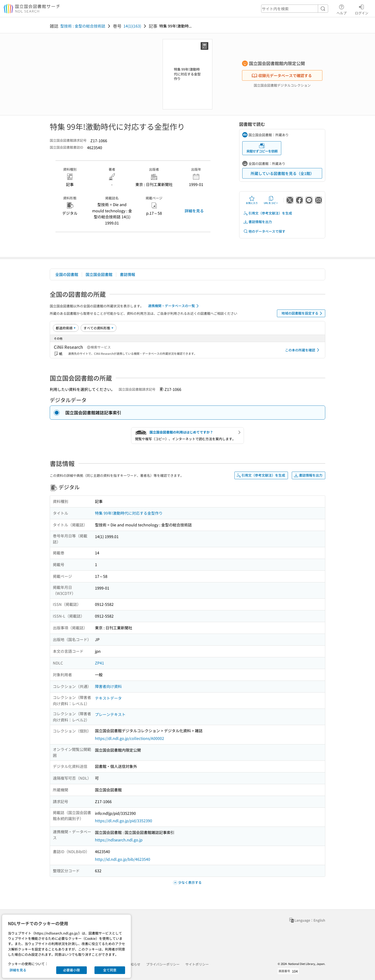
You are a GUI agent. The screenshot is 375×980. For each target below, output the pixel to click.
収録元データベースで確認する (282, 75)
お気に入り (252, 200)
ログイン (362, 9)
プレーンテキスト (110, 714)
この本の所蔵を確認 (303, 350)
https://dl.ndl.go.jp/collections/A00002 (130, 738)
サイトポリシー (197, 964)
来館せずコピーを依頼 (262, 148)
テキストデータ (108, 698)
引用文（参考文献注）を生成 (268, 213)
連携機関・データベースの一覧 (174, 306)
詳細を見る (194, 211)
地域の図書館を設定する (303, 313)
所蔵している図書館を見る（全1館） (282, 173)
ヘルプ (342, 9)
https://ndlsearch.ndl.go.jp (119, 840)
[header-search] (295, 9)
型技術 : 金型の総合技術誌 (83, 26)
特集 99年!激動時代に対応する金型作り (129, 513)
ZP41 (99, 663)
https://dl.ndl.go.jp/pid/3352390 (124, 821)
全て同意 (110, 970)
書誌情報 (127, 274)
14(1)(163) (132, 26)
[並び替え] (66, 328)
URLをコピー (271, 200)
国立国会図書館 (99, 274)
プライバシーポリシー (163, 964)
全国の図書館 (67, 274)
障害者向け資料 (108, 686)
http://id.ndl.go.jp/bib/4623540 (123, 859)
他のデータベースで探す (264, 231)
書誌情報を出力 (258, 222)
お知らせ (134, 964)
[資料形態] (99, 328)
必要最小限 (72, 970)
